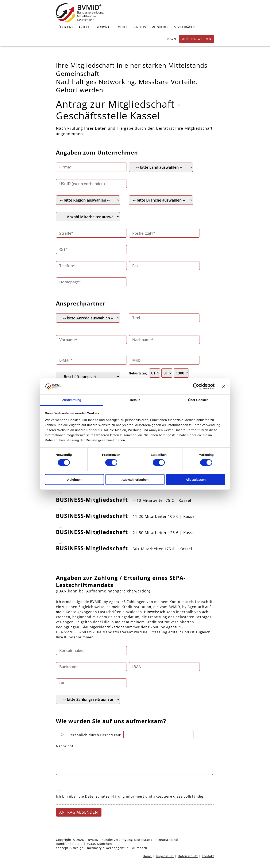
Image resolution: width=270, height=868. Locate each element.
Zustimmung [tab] (72, 400)
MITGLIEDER (160, 27)
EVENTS (122, 27)
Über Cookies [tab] (198, 400)
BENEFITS (139, 27)
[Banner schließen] (224, 386)
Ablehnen (74, 479)
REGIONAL (104, 27)
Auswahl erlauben (135, 479)
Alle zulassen (196, 479)
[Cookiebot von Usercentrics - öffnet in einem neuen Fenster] (196, 386)
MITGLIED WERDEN (196, 39)
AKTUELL (85, 27)
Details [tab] (135, 400)
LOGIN (171, 39)
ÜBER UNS (66, 27)
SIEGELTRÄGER (184, 27)
